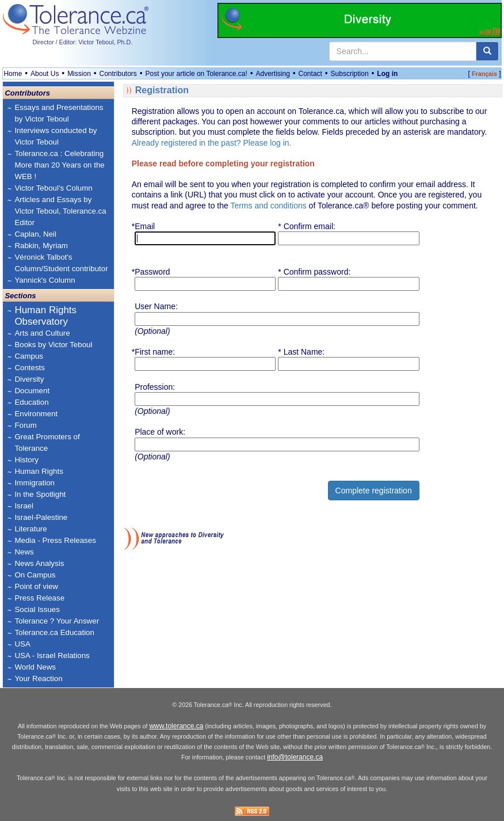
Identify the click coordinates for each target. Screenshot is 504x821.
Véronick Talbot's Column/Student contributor (61, 263)
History (26, 460)
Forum (26, 425)
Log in (387, 74)
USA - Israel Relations (52, 655)
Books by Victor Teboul (53, 345)
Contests (30, 368)
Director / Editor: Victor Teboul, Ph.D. (82, 42)
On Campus (35, 575)
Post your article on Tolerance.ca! (196, 74)
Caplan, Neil (35, 234)
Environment (36, 414)
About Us (45, 74)
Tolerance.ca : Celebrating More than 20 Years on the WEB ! (59, 165)
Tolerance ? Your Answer (57, 621)
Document (32, 391)
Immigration (35, 483)
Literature (30, 529)
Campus (29, 356)
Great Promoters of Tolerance (47, 442)
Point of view (36, 586)
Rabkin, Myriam (41, 246)
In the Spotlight (40, 494)
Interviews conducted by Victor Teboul (56, 136)
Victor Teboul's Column (53, 188)
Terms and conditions (268, 206)
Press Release (39, 598)
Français (484, 74)
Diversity (29, 379)
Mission (79, 74)
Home (13, 74)
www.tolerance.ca (176, 726)
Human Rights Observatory (45, 316)
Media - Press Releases (55, 540)
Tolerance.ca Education (54, 632)
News (24, 552)
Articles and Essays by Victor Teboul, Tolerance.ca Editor (60, 211)
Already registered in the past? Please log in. (212, 143)
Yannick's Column (45, 280)
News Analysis (39, 563)
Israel (24, 506)
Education (31, 402)
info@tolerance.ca (295, 757)
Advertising (272, 74)
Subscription (350, 74)
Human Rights (39, 471)
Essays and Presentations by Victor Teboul (59, 113)
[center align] (487, 51)
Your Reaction (38, 679)
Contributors (118, 74)
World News (35, 667)
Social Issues (37, 609)
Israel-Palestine (41, 517)
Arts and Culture (42, 333)
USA (22, 644)
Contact (310, 74)
